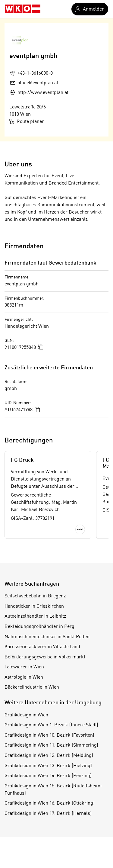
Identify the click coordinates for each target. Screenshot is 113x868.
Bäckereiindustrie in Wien (32, 687)
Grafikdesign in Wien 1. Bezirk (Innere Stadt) (51, 725)
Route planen (27, 121)
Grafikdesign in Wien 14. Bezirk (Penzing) (48, 776)
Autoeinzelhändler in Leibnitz (35, 616)
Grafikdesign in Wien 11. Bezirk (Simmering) (51, 745)
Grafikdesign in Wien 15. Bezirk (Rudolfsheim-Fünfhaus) (53, 790)
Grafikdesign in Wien (26, 715)
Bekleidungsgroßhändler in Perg (39, 627)
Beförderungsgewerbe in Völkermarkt (45, 657)
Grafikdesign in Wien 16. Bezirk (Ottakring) (50, 803)
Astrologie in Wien (24, 677)
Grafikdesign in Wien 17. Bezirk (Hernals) (48, 814)
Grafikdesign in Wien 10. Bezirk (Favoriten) (49, 735)
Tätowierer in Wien (24, 667)
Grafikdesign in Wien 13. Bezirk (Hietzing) (48, 766)
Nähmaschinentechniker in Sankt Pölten (47, 637)
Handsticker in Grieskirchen (34, 606)
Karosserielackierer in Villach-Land (42, 647)
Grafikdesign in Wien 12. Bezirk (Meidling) (49, 756)
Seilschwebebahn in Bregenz (35, 596)
